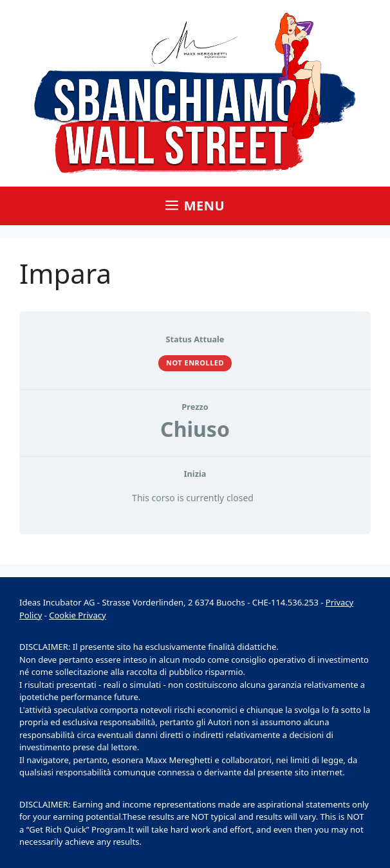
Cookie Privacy (77, 615)
